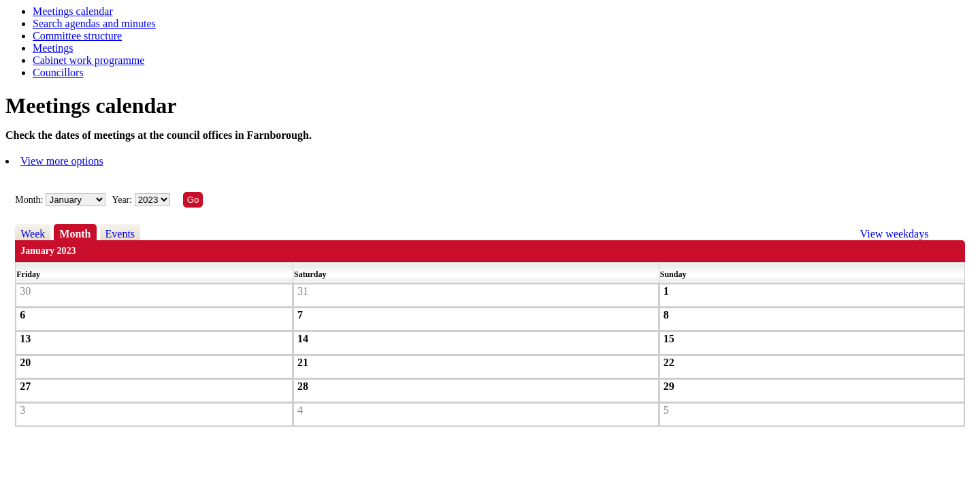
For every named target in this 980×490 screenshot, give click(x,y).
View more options (62, 161)
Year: (123, 200)
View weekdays (895, 234)
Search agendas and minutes (94, 23)
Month (75, 234)
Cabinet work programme (88, 60)
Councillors (58, 72)
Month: (29, 200)
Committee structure (77, 36)
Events (120, 234)
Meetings (53, 48)
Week (33, 234)
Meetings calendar (73, 11)
